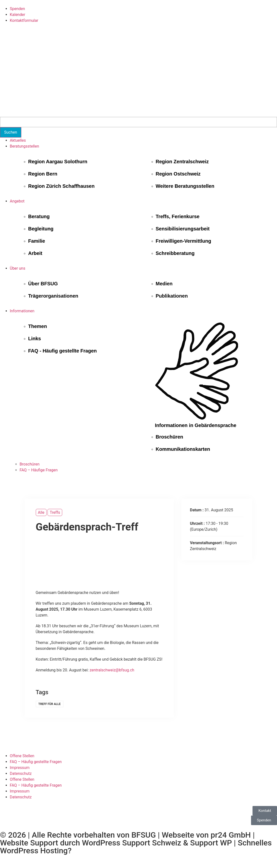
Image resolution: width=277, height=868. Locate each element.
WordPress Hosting (34, 851)
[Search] (138, 122)
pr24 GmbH (231, 835)
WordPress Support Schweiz (131, 843)
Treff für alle (50, 704)
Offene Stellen (22, 756)
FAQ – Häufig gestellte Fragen (36, 762)
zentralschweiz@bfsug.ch (112, 670)
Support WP (211, 843)
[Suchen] (11, 132)
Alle (41, 512)
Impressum (20, 768)
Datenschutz (21, 774)
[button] (143, 146)
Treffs (55, 512)
